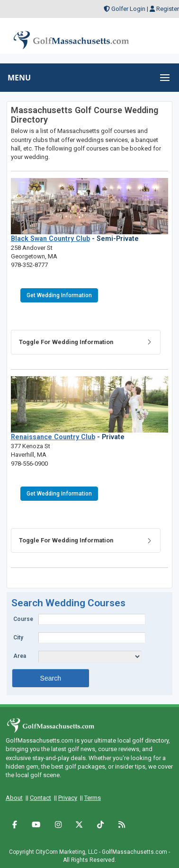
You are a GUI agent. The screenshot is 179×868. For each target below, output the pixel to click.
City (18, 638)
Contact (40, 798)
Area (20, 656)
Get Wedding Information (59, 295)
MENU (19, 78)
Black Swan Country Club (50, 239)
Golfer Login (128, 9)
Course (23, 619)
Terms (93, 798)
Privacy (68, 798)
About (14, 798)
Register (168, 9)
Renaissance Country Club (53, 437)
